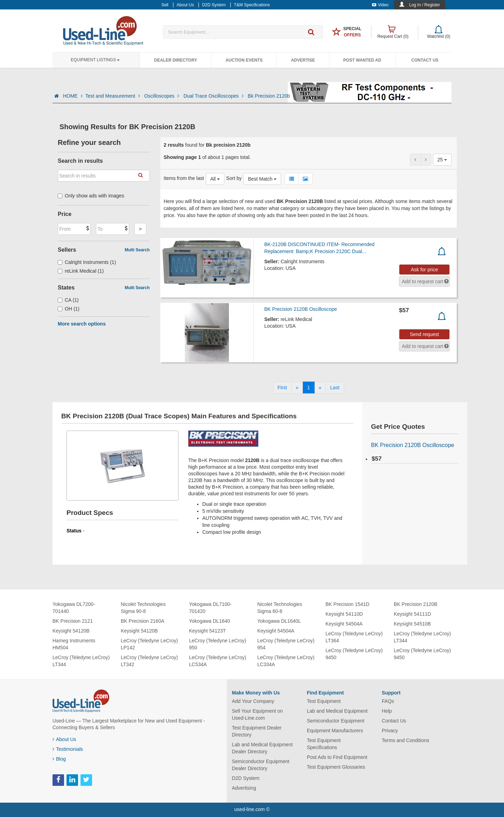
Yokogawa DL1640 (209, 621)
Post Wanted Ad (362, 60)
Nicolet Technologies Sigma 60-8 (280, 608)
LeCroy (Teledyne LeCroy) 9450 (354, 654)
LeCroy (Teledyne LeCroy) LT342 (149, 661)
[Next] (320, 387)
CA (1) (68, 300)
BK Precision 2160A (143, 621)
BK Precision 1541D (347, 604)
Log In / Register (425, 5)
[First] (282, 387)
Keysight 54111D (412, 614)
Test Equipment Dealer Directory (257, 731)
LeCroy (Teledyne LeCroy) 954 (286, 644)
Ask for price (425, 270)
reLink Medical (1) (81, 271)
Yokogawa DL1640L (279, 621)
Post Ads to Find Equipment (337, 757)
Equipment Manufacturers (335, 731)
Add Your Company (253, 701)
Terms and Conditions (405, 740)
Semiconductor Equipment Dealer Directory (261, 765)
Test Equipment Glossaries (336, 767)
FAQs (388, 701)
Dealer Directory (176, 60)
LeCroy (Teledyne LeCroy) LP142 (149, 644)
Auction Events (244, 60)
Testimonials (68, 749)
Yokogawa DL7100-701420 (210, 608)
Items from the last (184, 178)
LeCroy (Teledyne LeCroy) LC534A (218, 661)
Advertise (303, 60)
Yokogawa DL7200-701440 (74, 608)
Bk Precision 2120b (271, 96)
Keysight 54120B (71, 631)
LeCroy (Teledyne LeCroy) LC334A (286, 661)
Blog (59, 759)
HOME (73, 96)
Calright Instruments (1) (87, 262)
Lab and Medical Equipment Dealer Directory (262, 748)
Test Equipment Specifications (324, 744)
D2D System (246, 778)
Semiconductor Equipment (336, 721)
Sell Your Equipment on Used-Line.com (258, 714)
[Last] (335, 387)
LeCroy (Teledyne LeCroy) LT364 (354, 637)
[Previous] (297, 387)
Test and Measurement (113, 96)
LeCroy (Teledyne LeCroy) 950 (218, 644)
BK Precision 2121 (73, 621)
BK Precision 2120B (416, 604)
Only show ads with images (91, 196)
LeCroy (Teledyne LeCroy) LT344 (81, 661)
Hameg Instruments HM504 (74, 644)
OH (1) (69, 309)
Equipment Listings (95, 60)
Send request (424, 334)
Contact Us (425, 60)
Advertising (244, 788)
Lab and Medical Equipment (337, 711)
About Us (64, 739)
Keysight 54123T (207, 631)
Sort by (234, 178)
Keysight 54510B (412, 624)
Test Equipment (324, 701)
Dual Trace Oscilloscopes (214, 96)
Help (387, 711)
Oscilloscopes (162, 96)
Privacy (390, 731)
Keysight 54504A (276, 631)
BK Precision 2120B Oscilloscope (301, 309)
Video (380, 5)
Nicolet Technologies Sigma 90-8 (143, 608)
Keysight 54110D (344, 614)
